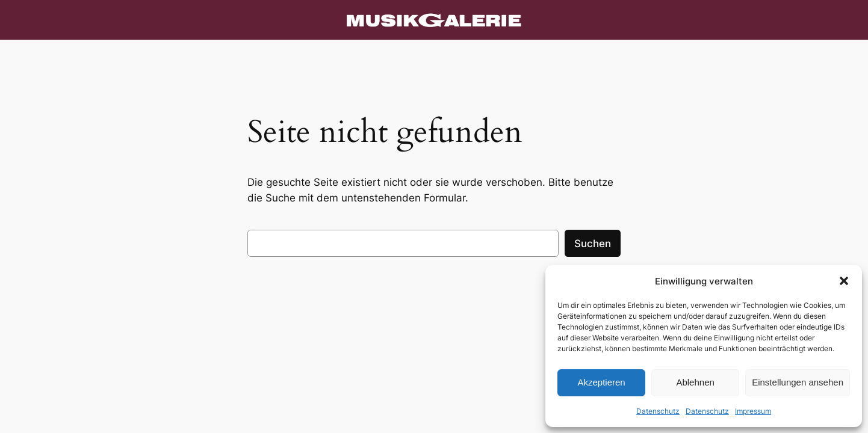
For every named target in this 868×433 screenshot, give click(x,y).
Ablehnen (695, 382)
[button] (844, 281)
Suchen (593, 244)
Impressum (753, 411)
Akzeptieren (601, 382)
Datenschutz (658, 411)
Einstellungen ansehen (798, 382)
